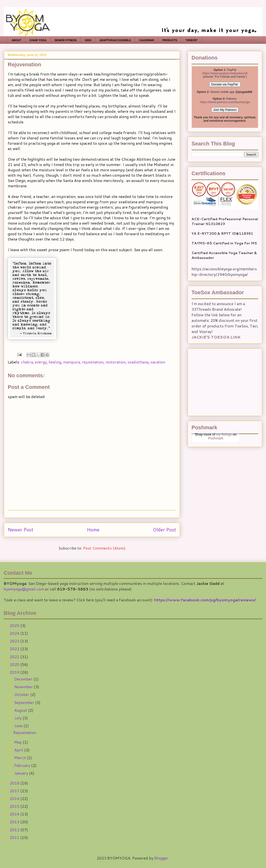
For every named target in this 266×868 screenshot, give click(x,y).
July (18, 718)
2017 (15, 791)
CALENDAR (147, 40)
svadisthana (138, 362)
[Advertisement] (222, 381)
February (23, 765)
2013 (15, 822)
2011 (15, 837)
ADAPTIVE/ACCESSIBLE (115, 40)
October (22, 694)
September (25, 702)
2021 (15, 657)
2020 (15, 664)
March (20, 758)
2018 (15, 783)
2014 (15, 814)
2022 (15, 649)
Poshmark (216, 438)
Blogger (161, 858)
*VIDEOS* (192, 40)
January (22, 773)
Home (93, 530)
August (21, 710)
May (18, 742)
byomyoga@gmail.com (24, 589)
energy (41, 362)
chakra (27, 362)
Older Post (164, 530)
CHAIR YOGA (38, 40)
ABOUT (17, 40)
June (19, 726)
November (24, 687)
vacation (158, 362)
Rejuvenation (25, 732)
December (24, 679)
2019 (15, 672)
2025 (15, 625)
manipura (71, 362)
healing (55, 362)
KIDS (88, 40)
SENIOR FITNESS (66, 40)
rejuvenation (93, 362)
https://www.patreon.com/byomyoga (225, 102)
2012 (15, 830)
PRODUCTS (170, 40)
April (19, 750)
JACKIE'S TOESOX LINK (216, 337)
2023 (15, 641)
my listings (224, 434)
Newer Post (21, 530)
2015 (15, 806)
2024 (15, 633)
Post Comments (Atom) (104, 548)
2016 (15, 798)
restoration (115, 362)
